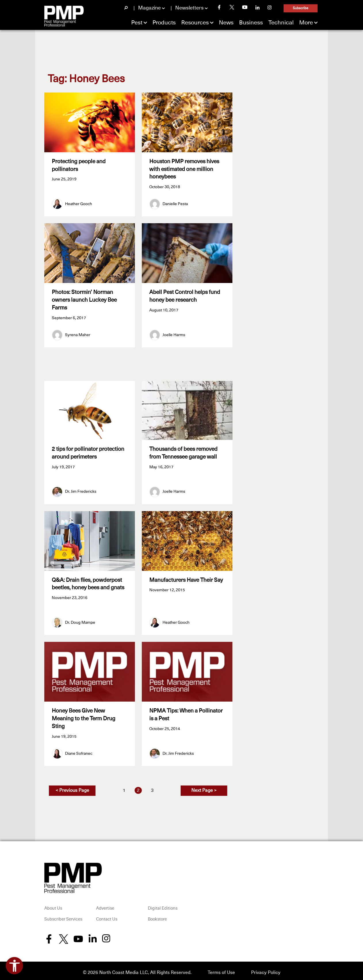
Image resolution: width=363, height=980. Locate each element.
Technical (281, 23)
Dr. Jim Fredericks (81, 490)
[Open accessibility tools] (14, 966)
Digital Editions (163, 905)
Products (164, 23)
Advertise (105, 905)
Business (251, 23)
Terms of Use (221, 969)
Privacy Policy (266, 969)
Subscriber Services (63, 916)
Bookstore (157, 916)
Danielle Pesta (175, 203)
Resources (195, 23)
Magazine (149, 8)
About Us (53, 905)
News (226, 23)
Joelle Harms (174, 333)
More (306, 23)
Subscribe (301, 8)
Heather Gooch (79, 203)
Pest (137, 23)
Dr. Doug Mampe (80, 620)
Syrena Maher (78, 333)
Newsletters (189, 8)
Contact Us (107, 916)
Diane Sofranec (79, 750)
